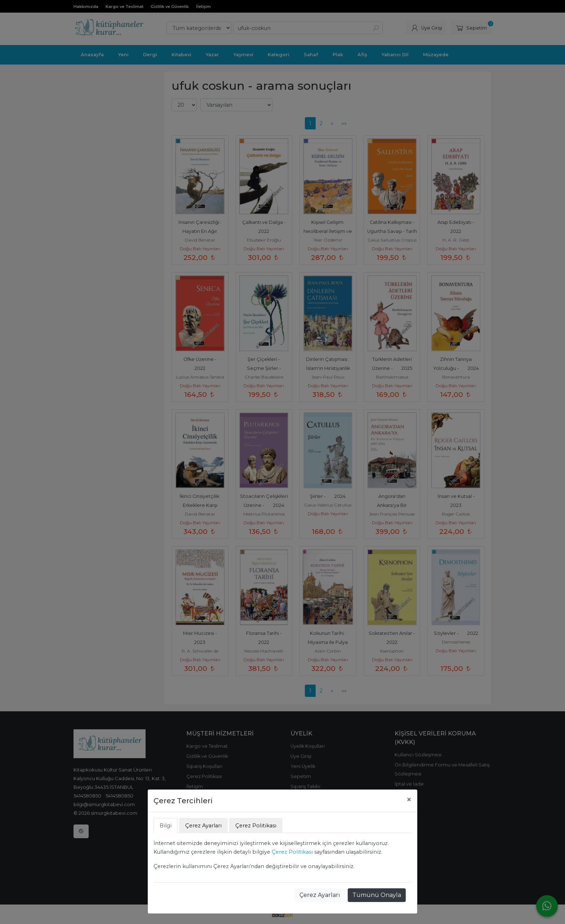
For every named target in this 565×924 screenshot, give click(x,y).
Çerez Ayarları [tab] (203, 826)
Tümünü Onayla (377, 895)
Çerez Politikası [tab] (256, 826)
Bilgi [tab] (166, 826)
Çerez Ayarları (320, 895)
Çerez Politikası (292, 852)
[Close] (409, 800)
